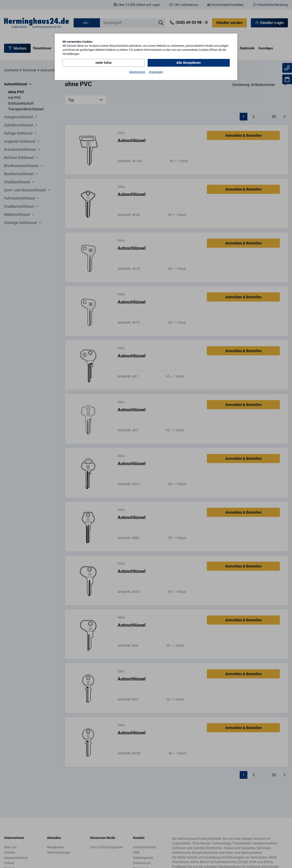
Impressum (156, 72)
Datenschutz (137, 72)
